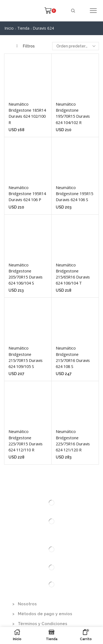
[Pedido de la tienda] (76, 46)
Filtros (26, 46)
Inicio (9, 28)
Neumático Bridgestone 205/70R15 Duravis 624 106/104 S (26, 274)
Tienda (23, 28)
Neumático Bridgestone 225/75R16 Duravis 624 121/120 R (73, 441)
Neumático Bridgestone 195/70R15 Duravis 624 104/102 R (73, 113)
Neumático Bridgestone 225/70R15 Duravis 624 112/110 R (26, 441)
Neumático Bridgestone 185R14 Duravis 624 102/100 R (27, 113)
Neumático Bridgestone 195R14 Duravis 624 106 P (27, 193)
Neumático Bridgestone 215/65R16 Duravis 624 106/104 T (73, 274)
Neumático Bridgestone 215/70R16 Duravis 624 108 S (73, 357)
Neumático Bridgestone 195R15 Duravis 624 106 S (74, 193)
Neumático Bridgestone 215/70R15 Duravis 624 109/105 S (26, 357)
